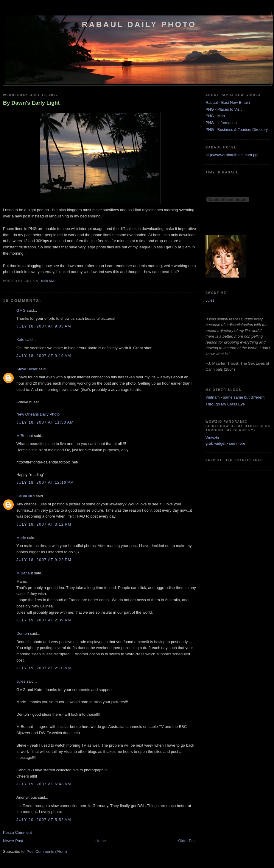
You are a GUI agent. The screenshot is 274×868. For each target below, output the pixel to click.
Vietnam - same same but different (235, 397)
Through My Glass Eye (225, 404)
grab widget (215, 443)
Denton (23, 633)
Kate (20, 340)
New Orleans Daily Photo (38, 414)
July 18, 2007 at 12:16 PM (45, 482)
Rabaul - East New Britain (228, 102)
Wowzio (212, 438)
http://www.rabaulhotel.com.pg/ (232, 155)
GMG (21, 310)
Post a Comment (17, 832)
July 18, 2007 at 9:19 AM (44, 356)
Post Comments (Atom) (47, 851)
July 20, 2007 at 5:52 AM (44, 820)
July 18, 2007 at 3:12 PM (44, 524)
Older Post (187, 841)
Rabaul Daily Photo (139, 24)
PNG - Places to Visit (224, 109)
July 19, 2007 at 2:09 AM (44, 620)
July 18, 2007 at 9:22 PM (44, 560)
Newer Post (13, 841)
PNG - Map (215, 116)
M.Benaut (25, 436)
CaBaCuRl (25, 496)
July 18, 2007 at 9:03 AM (44, 326)
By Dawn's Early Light (31, 103)
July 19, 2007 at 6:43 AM (44, 784)
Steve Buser (27, 369)
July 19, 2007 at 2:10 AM (44, 668)
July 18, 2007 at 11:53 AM (45, 422)
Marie (21, 538)
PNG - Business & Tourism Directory (237, 130)
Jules (21, 681)
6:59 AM (48, 281)
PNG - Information (221, 123)
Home (101, 841)
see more (237, 443)
